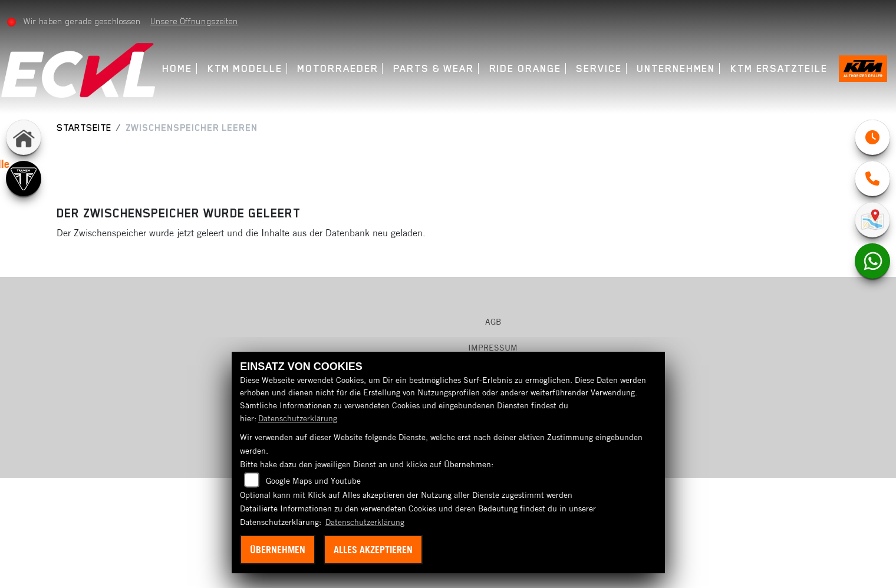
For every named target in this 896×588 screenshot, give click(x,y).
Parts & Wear (441, 69)
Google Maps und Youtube (313, 481)
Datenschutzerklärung (298, 418)
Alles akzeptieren (373, 550)
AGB (493, 322)
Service (606, 69)
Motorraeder (345, 69)
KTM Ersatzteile (787, 69)
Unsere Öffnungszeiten (201, 21)
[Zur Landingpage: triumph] (24, 179)
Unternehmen (683, 69)
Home (185, 69)
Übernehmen (278, 550)
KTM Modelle (252, 69)
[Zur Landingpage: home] (24, 137)
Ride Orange (532, 69)
